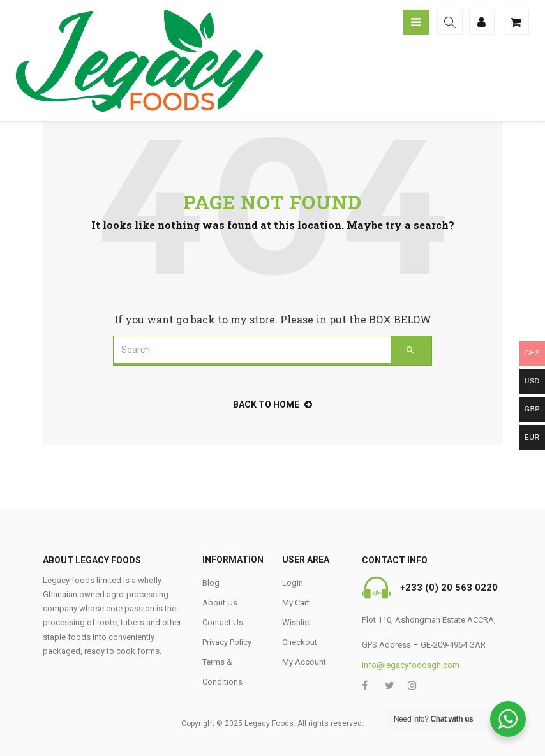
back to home (272, 404)
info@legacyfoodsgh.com (411, 665)
